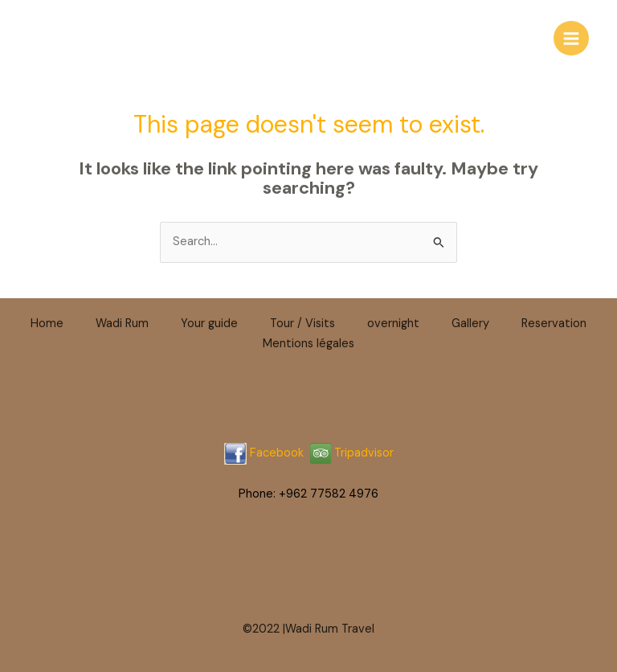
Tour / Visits (302, 324)
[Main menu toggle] (571, 39)
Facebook (277, 453)
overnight (393, 324)
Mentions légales (308, 344)
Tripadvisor (352, 453)
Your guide (209, 324)
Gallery (470, 324)
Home (47, 324)
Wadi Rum (122, 324)
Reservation (554, 324)
